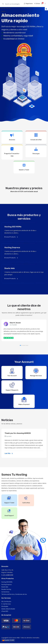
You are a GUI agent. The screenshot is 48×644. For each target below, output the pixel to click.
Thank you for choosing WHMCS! (18, 434)
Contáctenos (5, 593)
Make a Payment (24, 402)
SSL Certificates (6, 602)
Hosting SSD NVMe (7, 583)
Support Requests (12, 387)
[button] (20, 345)
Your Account (12, 372)
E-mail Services (6, 605)
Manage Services (36, 372)
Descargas (36, 151)
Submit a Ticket (24, 167)
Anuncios (12, 137)
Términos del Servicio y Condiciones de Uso (14, 595)
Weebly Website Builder (8, 610)
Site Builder (5, 607)
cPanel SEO (5, 612)
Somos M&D (7, 3)
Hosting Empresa (6, 585)
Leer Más (9, 454)
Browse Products (11, 237)
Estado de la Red (36, 137)
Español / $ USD (8, 641)
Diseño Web (5, 588)
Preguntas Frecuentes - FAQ (12, 152)
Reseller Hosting (6, 590)
